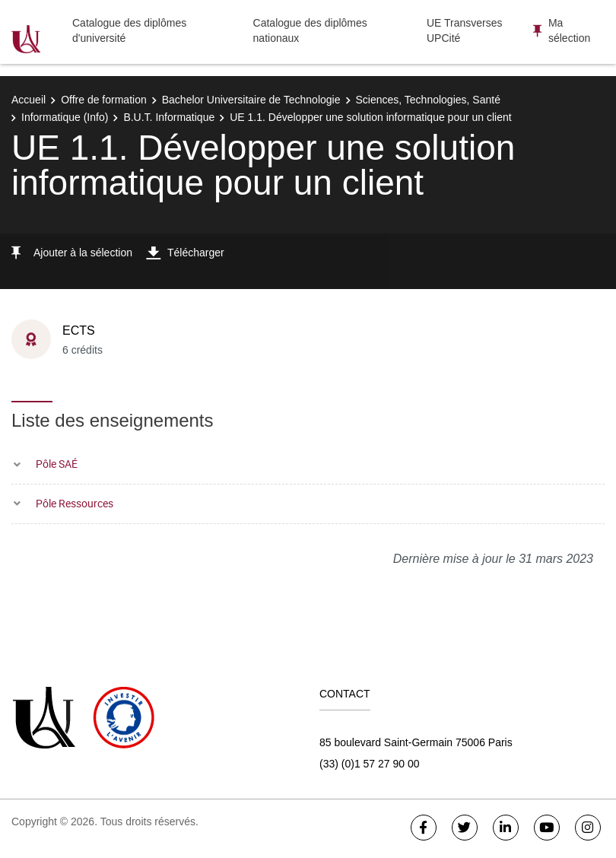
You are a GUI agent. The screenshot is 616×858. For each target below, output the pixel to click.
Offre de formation (104, 100)
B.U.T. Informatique (169, 117)
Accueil (29, 100)
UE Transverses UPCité (465, 30)
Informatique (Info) (65, 117)
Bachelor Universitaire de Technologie (251, 100)
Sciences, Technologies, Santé (428, 100)
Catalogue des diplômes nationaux (310, 30)
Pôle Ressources (75, 503)
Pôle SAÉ (57, 464)
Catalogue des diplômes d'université (129, 30)
